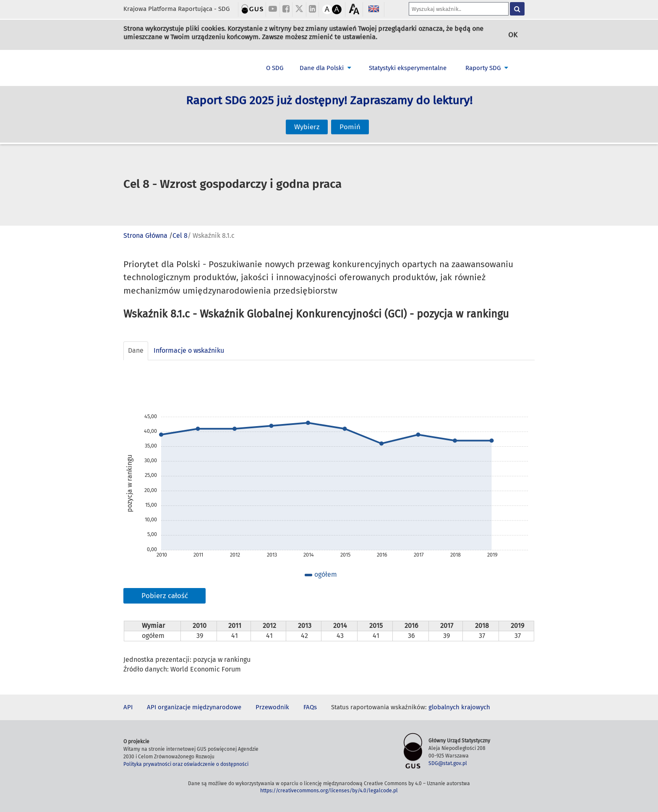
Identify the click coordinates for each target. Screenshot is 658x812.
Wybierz (307, 120)
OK (513, 35)
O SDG (275, 68)
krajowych (476, 707)
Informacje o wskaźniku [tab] (189, 350)
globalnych (444, 707)
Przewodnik (272, 707)
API (128, 707)
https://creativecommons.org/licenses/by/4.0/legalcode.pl (329, 791)
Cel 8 (180, 236)
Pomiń (350, 120)
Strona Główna (145, 236)
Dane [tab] (136, 350)
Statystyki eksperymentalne (408, 68)
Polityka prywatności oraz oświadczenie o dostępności (186, 764)
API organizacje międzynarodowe (194, 707)
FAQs (310, 707)
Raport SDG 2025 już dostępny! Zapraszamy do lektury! (329, 108)
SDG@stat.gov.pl (448, 763)
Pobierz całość (165, 596)
